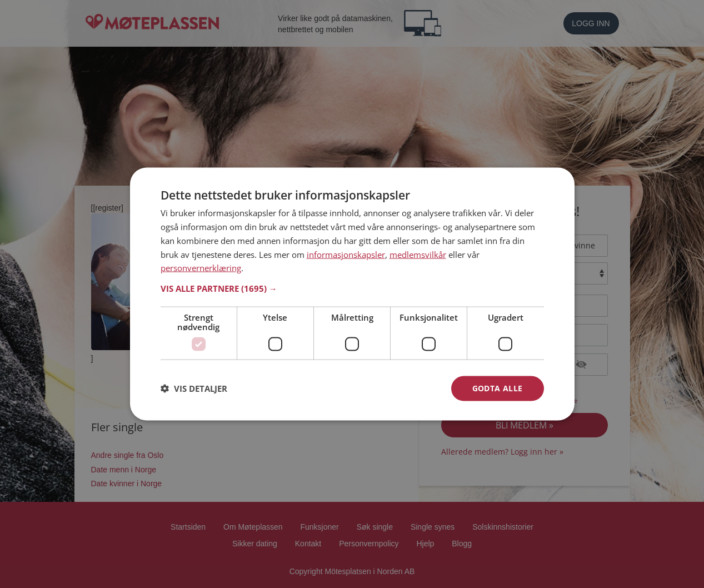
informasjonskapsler (346, 254)
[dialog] (352, 294)
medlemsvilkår (418, 254)
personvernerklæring (201, 268)
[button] (352, 288)
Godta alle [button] (498, 388)
